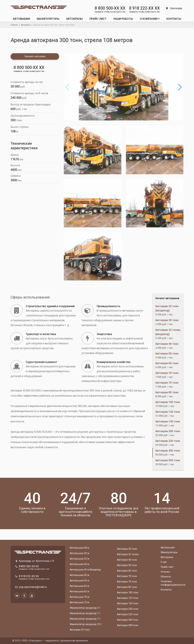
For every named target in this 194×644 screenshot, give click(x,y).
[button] (119, 118)
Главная (14, 25)
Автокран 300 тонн (128, 620)
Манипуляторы (169, 552)
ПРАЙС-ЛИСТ (98, 19)
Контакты (166, 590)
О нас (164, 562)
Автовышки (168, 547)
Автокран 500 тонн (128, 625)
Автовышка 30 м (79, 553)
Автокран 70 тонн (127, 576)
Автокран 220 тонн (128, 614)
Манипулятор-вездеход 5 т (85, 608)
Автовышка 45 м (79, 564)
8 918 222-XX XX (144, 8)
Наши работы (123, 19)
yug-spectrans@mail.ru (33, 587)
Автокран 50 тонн (127, 565)
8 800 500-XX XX (110, 8)
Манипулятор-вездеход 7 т (85, 613)
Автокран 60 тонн (127, 571)
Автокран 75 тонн (127, 582)
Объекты (166, 577)
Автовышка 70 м (79, 597)
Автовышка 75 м (79, 602)
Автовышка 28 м (79, 548)
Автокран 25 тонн (80, 630)
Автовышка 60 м (79, 586)
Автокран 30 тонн (127, 549)
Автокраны (167, 557)
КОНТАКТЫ (174, 19)
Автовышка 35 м (79, 559)
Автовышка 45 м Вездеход (85, 570)
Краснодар (174, 8)
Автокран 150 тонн (128, 603)
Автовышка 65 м (79, 591)
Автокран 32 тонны (128, 554)
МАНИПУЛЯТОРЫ (48, 19)
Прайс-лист (167, 567)
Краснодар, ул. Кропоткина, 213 (37, 561)
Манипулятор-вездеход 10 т (86, 624)
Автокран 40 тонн (127, 560)
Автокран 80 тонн (127, 587)
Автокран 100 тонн (128, 593)
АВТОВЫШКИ (21, 19)
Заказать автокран (35, 56)
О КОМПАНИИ (150, 19)
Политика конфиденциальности (173, 583)
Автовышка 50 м (79, 575)
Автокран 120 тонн (128, 598)
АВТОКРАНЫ (74, 19)
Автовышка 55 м (79, 581)
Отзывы (165, 572)
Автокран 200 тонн (128, 609)
